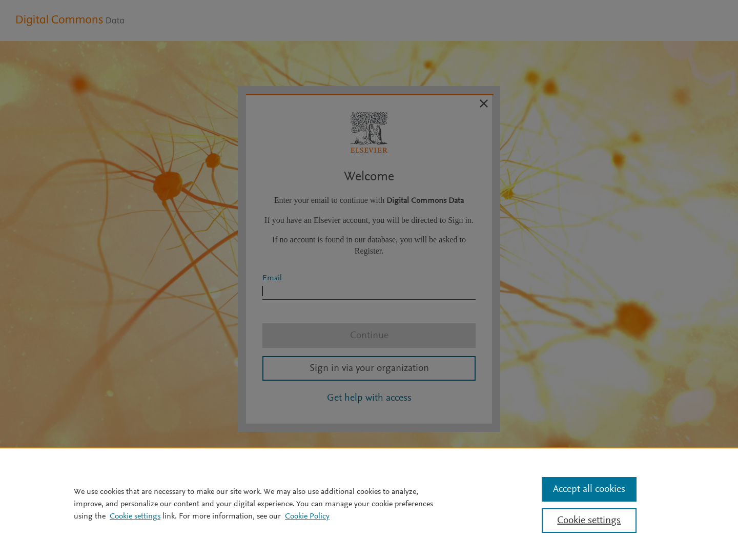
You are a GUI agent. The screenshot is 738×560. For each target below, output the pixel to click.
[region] (369, 504)
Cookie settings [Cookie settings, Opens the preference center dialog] (589, 521)
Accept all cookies (589, 489)
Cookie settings (135, 516)
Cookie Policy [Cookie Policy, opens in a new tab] (307, 516)
